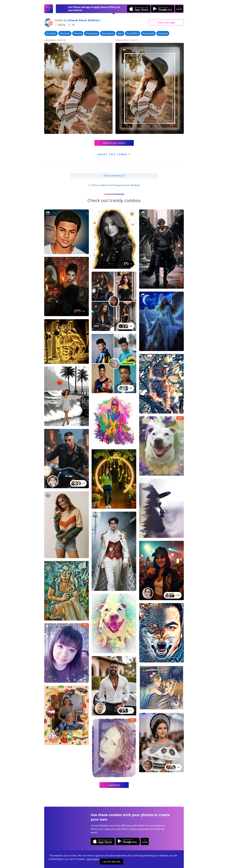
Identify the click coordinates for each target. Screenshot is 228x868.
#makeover (92, 33)
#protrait (65, 33)
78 (71, 25)
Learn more (93, 859)
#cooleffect (133, 33)
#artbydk (163, 33)
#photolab (148, 33)
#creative (51, 33)
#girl (120, 33)
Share (166, 23)
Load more (114, 785)
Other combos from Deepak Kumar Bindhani (114, 185)
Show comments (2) (114, 176)
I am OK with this (111, 862)
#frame (78, 33)
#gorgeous (108, 33)
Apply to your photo (114, 143)
